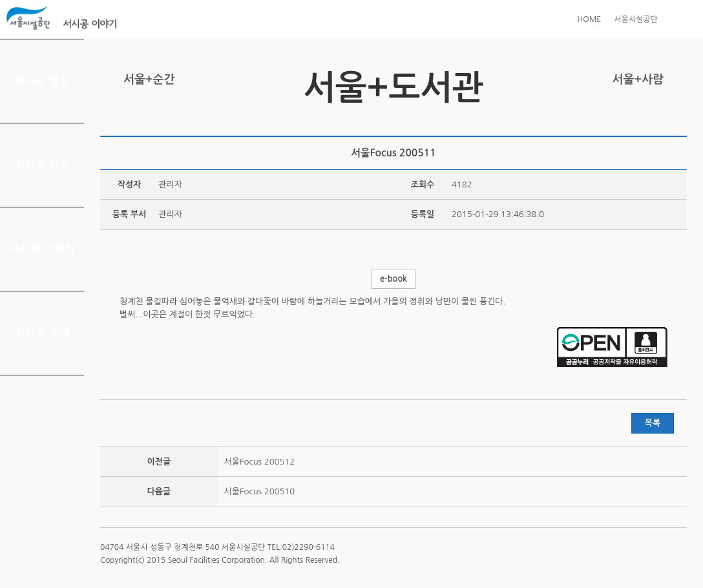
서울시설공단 (636, 19)
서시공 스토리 (42, 249)
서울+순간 (149, 79)
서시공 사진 (42, 165)
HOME (589, 19)
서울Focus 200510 (259, 491)
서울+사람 (638, 79)
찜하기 (679, 120)
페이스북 (639, 120)
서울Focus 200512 (259, 462)
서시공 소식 (42, 333)
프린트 (599, 120)
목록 (653, 423)
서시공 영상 (42, 81)
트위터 (619, 120)
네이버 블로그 (659, 120)
